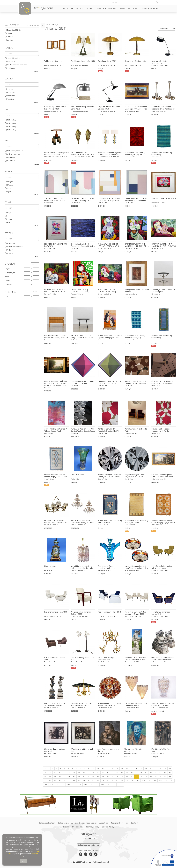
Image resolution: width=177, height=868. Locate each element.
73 (132, 776)
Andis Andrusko (130, 157)
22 (146, 768)
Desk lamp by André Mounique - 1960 (159, 62)
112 (68, 784)
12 (98, 768)
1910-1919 (10, 161)
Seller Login (63, 823)
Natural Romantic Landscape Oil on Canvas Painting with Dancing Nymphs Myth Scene (56, 382)
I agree (23, 861)
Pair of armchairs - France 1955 (55, 659)
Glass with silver (77, 475)
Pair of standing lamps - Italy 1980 (82, 659)
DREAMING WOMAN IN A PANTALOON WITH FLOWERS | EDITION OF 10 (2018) (164, 245)
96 (112, 781)
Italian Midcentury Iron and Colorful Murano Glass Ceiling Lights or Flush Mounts (136, 567)
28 (45, 773)
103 (149, 781)
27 (170, 768)
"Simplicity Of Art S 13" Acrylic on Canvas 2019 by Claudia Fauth (83, 199)
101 (138, 781)
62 (79, 776)
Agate (8, 192)
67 (103, 776)
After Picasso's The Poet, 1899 (161, 750)
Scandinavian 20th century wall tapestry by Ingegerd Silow (110, 337)
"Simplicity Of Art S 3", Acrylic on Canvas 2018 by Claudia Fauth (136, 199)
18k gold (9, 182)
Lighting (102, 8)
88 (74, 781)
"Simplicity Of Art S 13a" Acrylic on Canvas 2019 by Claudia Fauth (55, 199)
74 (136, 776)
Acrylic (8, 188)
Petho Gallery (76, 479)
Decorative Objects (85, 8)
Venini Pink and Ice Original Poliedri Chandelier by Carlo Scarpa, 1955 (82, 567)
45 (127, 773)
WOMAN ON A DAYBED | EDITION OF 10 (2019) (108, 291)
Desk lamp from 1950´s (107, 61)
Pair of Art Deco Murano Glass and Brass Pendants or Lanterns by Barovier (163, 108)
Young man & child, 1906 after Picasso (137, 291)
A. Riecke (9, 253)
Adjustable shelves (13, 58)
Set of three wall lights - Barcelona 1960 (107, 659)
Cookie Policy (108, 827)
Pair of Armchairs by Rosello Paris (136, 430)
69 (112, 776)
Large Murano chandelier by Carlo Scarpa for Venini (163, 704)
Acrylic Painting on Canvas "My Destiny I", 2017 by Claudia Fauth (135, 476)
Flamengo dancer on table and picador (55, 750)
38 (93, 773)
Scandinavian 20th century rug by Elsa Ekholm (110, 521)
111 (63, 784)
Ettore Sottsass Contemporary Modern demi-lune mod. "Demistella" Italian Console (56, 154)
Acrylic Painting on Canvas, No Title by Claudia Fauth (56, 430)
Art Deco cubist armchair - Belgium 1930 (81, 613)
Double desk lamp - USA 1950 (83, 61)
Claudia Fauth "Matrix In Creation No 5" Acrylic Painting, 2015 (161, 430)
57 (55, 776)
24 (155, 768)
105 (160, 781)
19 (132, 768)
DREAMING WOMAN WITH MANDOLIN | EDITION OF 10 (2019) (137, 245)
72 (127, 776)
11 (93, 768)
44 (122, 773)
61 (74, 776)
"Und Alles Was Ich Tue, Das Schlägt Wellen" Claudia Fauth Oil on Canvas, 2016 (83, 430)
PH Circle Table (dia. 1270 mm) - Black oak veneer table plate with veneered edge (83, 337)
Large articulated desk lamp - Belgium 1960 (109, 108)
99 (127, 781)
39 (98, 773)
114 (80, 784)
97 (117, 781)
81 (170, 776)
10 (88, 768)
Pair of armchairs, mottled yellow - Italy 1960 (162, 567)
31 (60, 773)
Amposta (9, 89)
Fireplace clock (50, 566)
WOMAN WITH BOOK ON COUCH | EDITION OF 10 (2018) (55, 291)
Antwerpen (10, 96)
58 (60, 776)
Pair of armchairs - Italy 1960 (56, 612)
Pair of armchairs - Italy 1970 (109, 612)
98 (122, 781)
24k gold (9, 185)
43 (117, 773)
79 (160, 776)
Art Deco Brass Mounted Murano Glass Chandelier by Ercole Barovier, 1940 (55, 522)
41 (108, 773)
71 (122, 776)
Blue (8, 223)
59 (65, 776)
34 (74, 773)
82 (45, 781)
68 (108, 776)
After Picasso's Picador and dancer (82, 750)
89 (79, 781)
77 (151, 776)
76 (146, 776)
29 (50, 773)
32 (65, 773)
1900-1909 (10, 157)
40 (103, 773)
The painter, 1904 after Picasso (133, 750)
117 (97, 784)
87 (69, 781)
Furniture (68, 8)
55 (45, 776)
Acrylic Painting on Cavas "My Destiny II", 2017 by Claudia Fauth (110, 476)
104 (155, 781)
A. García (9, 250)
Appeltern (10, 99)
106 (166, 781)
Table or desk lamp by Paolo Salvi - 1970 (82, 108)
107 (172, 781)
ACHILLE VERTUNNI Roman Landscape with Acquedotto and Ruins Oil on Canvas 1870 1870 (136, 108)
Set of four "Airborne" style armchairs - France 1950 (135, 613)
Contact (134, 823)
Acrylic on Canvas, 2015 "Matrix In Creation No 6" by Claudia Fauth (109, 430)
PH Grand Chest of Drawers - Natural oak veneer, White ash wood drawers (56, 337)
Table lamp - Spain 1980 (54, 61)
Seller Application (47, 823)
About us (104, 823)
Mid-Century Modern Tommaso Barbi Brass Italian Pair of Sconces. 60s (83, 154)
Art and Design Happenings (84, 823)
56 (50, 776)
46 (132, 773)
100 (132, 781)
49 (146, 773)
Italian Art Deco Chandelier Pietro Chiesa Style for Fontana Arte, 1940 (82, 704)
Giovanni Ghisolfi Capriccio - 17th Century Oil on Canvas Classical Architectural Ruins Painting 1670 (162, 476)
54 (170, 773)
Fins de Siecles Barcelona (53, 65)
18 (127, 768)
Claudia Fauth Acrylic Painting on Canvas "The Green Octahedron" (109, 382)
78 (156, 776)
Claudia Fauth (49, 203)
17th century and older (14, 151)
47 (136, 773)
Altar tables (10, 62)
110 (57, 784)
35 (79, 773)
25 (160, 768)
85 (60, 781)
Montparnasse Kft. (131, 433)
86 (65, 781)
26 (165, 768)
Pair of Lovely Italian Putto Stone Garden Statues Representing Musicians (55, 704)
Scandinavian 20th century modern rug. (162, 154)
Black (8, 216)
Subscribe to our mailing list (88, 845)
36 (84, 773)
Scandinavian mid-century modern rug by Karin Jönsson (56, 476)
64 (88, 776)
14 (108, 768)
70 (117, 776)
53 (165, 773)
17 (122, 768)
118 (102, 784)
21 (141, 768)
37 (88, 773)
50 (151, 773)
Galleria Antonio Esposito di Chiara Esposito (56, 386)
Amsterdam (10, 92)
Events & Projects (149, 8)
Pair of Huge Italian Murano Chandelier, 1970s (136, 704)
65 (93, 776)
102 (143, 781)
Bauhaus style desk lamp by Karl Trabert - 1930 (55, 108)
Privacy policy (93, 827)
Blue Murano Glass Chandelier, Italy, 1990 (107, 567)
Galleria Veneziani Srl (132, 111)
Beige (8, 213)
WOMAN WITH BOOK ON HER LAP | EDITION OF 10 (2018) (109, 245)
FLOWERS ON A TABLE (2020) (164, 198)
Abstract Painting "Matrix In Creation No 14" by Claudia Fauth (136, 382)
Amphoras (10, 68)
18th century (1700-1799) (15, 154)
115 (85, 784)
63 (84, 776)
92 (93, 781)
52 (160, 773)
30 (55, 773)
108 (46, 784)
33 (69, 773)
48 (141, 773)
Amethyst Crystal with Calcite (16, 65)
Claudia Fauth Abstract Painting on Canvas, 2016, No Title (83, 245)
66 (98, 776)
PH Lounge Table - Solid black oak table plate (163, 291)
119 (108, 784)
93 (98, 781)
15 (112, 768)
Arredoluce (10, 243)
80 (165, 776)
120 (114, 784)
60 (69, 776)
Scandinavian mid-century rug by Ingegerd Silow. (136, 521)
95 (108, 781)
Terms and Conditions (73, 827)
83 (50, 781)
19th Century (10, 120)
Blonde (9, 219)
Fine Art (112, 8)
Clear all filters (33, 25)
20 (136, 768)
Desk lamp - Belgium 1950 (135, 61)
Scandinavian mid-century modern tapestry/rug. (135, 337)
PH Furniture (156, 294)
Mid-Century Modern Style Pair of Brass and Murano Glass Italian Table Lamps (110, 154)
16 (117, 768)
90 (84, 781)
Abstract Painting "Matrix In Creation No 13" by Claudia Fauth (162, 382)
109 (51, 784)
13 (103, 768)
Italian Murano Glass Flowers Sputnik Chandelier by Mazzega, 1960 (109, 704)
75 (141, 776)
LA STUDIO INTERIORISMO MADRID (56, 157)
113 (74, 784)
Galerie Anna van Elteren (160, 708)
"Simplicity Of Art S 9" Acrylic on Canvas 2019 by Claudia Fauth (109, 199)
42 (112, 773)
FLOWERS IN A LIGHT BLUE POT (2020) (55, 245)
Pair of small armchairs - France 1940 (161, 613)
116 (91, 784)
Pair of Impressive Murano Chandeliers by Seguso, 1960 (82, 521)
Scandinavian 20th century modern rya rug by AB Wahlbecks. (135, 154)
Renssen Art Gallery (158, 203)
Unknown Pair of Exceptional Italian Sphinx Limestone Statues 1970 (163, 659)
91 (88, 781)
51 (156, 773)
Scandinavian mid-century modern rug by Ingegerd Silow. (164, 521)
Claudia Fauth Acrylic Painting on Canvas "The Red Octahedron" (83, 382)
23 (151, 768)
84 (55, 781)
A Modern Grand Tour (14, 247)
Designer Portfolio (129, 8)
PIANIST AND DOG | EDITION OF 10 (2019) (80, 291)
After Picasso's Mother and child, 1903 (108, 750)
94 (103, 781)
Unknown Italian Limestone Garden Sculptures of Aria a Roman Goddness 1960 (136, 659)
